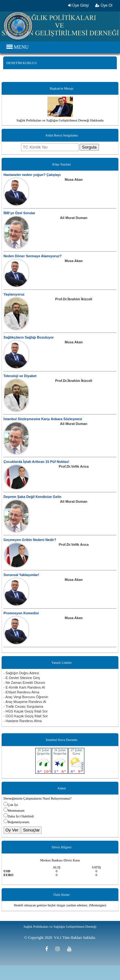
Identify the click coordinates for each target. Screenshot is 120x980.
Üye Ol (104, 5)
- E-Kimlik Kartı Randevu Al (24, 687)
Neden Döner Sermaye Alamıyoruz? (33, 256)
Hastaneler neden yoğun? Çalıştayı (32, 175)
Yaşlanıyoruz (14, 294)
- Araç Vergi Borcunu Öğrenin (26, 697)
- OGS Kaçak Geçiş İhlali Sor (26, 716)
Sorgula (89, 147)
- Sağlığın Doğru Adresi (21, 673)
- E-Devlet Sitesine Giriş (22, 678)
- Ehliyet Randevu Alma (21, 692)
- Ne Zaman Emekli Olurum (24, 683)
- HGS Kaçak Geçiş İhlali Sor (26, 711)
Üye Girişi (78, 5)
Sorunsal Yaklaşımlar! (21, 575)
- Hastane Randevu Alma (23, 721)
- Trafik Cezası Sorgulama (23, 706)
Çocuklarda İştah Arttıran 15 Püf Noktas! (36, 462)
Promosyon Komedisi (21, 613)
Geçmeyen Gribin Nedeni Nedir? (30, 540)
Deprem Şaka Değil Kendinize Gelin (32, 497)
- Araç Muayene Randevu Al (25, 702)
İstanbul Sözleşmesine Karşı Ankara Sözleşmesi (43, 419)
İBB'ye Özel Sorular (19, 213)
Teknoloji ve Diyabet (20, 376)
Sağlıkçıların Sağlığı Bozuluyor (29, 337)
